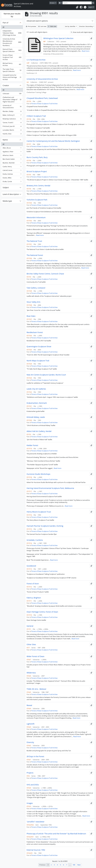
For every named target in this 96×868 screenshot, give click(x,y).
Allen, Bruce (12, 148)
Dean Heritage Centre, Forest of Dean (42, 612)
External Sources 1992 (36, 850)
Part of (5, 23)
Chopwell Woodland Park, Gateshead (42, 98)
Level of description (11, 194)
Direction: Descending (86, 26)
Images (30, 803)
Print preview (31, 26)
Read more (86, 51)
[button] (77, 7)
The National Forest (35, 255)
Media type (7, 201)
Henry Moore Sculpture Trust (39, 512)
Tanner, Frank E (12, 123)
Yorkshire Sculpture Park (37, 200)
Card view (42, 26)
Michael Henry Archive (12, 64)
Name (5, 140)
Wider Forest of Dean (35, 656)
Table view (52, 26)
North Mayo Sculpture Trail (38, 361)
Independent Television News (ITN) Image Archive (12, 33)
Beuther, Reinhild (12, 163)
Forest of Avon (33, 584)
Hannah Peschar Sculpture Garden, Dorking (45, 526)
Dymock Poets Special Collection (12, 50)
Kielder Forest (32, 445)
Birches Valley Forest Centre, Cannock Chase (45, 274)
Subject (6, 187)
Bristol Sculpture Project (37, 171)
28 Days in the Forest (35, 756)
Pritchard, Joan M (12, 127)
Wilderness (31, 673)
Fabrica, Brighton (34, 598)
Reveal (29, 705)
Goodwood (31, 566)
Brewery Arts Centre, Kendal (38, 186)
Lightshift (31, 724)
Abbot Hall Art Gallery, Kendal (39, 431)
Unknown (12, 94)
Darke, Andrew (12, 174)
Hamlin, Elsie (12, 134)
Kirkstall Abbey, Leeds (36, 417)
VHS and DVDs (33, 785)
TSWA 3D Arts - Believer (36, 689)
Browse (52, 3)
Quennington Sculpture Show (39, 347)
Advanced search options (37, 21)
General (30, 626)
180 (74, 865)
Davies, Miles (12, 178)
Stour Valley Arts (34, 302)
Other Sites (31, 644)
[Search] (77, 3)
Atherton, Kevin (12, 156)
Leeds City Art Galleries (36, 389)
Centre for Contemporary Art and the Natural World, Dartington (53, 141)
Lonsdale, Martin (12, 130)
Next (79, 865)
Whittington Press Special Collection (58, 38)
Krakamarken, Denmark (37, 403)
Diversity (30, 742)
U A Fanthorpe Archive (36, 60)
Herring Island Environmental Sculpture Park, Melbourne (50, 488)
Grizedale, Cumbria (35, 540)
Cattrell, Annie (12, 171)
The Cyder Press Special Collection (12, 70)
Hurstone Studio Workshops (38, 474)
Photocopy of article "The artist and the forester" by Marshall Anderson (56, 834)
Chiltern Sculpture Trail (36, 116)
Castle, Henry (12, 167)
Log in (91, 7)
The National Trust (34, 241)
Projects (30, 773)
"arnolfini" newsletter (36, 822)
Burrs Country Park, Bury (37, 157)
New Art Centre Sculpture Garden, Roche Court (46, 375)
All (3, 27)
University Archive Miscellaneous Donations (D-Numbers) (12, 42)
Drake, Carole (12, 182)
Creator (6, 85)
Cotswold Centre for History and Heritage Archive (12, 77)
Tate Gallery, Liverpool (36, 288)
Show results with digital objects (82, 32)
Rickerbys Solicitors (12, 119)
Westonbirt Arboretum (36, 218)
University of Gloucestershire (12, 107)
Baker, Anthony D (12, 115)
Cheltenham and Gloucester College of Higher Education (12, 100)
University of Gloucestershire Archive (42, 79)
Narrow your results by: (12, 15)
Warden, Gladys (12, 112)
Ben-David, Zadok (12, 160)
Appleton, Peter (12, 152)
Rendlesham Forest (35, 332)
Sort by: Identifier (70, 26)
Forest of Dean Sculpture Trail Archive (12, 57)
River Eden (31, 316)
